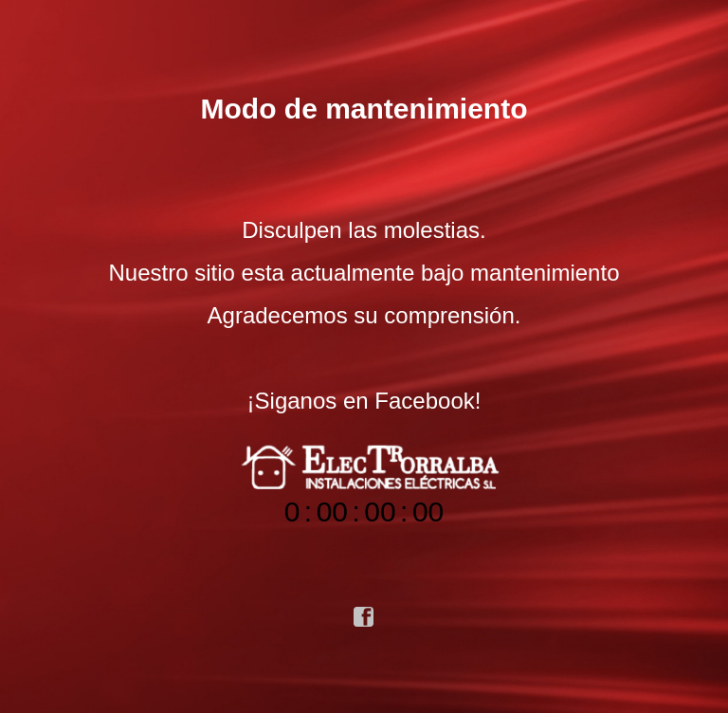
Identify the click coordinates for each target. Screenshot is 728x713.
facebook (364, 617)
